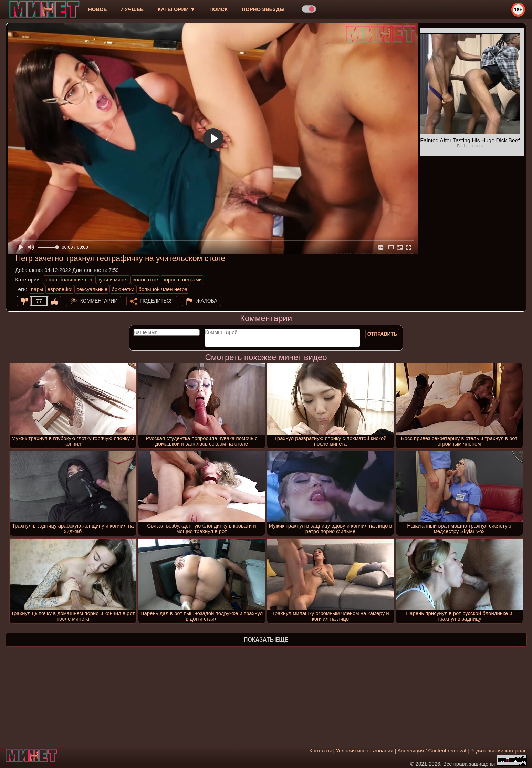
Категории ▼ (176, 9)
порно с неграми (182, 280)
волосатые (145, 280)
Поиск (218, 9)
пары (37, 289)
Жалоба (207, 301)
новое (98, 9)
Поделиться (157, 301)
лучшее (132, 9)
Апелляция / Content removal (432, 751)
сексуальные (92, 289)
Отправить (382, 334)
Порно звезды (263, 9)
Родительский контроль (499, 751)
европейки (60, 289)
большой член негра (163, 289)
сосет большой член (69, 280)
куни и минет (113, 280)
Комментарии (99, 301)
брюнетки (123, 289)
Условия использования (365, 751)
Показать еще (266, 640)
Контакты (321, 751)
